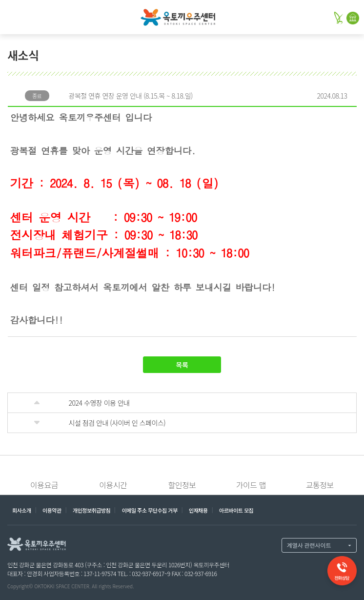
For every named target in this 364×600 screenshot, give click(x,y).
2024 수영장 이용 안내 (99, 403)
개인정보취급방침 (91, 510)
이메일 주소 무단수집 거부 (150, 510)
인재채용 (198, 510)
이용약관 (52, 510)
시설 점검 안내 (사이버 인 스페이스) (117, 423)
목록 (182, 365)
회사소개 (22, 510)
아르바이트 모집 (236, 510)
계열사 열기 (319, 545)
